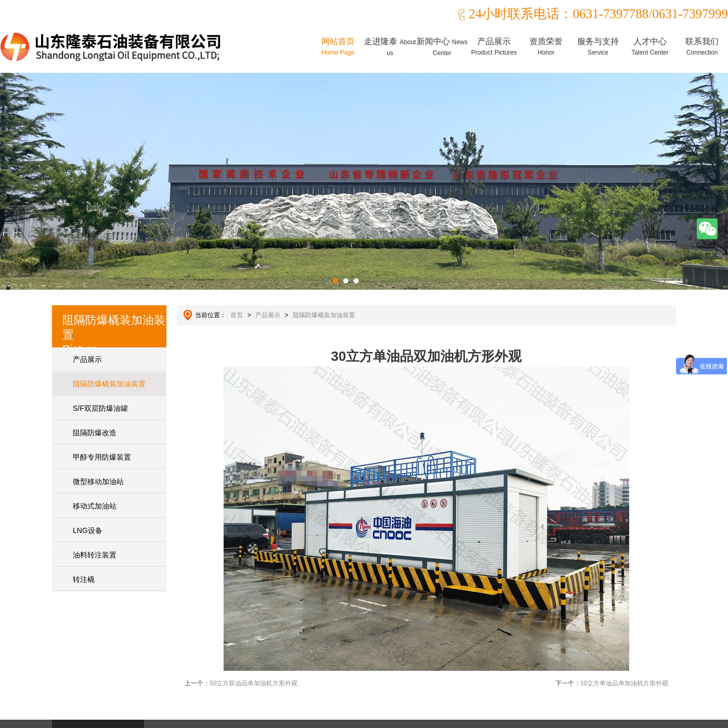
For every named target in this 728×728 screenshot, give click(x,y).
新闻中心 (442, 47)
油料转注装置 (95, 555)
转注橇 (84, 579)
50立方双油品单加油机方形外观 (253, 683)
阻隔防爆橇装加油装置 (109, 384)
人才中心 (650, 47)
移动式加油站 (95, 506)
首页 (237, 315)
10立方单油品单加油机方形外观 (624, 683)
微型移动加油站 (98, 482)
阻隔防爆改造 (95, 433)
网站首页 (338, 47)
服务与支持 (598, 47)
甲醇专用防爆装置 (102, 457)
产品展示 (494, 47)
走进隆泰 (390, 47)
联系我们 (702, 47)
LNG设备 (88, 530)
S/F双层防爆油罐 (100, 408)
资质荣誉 (546, 47)
